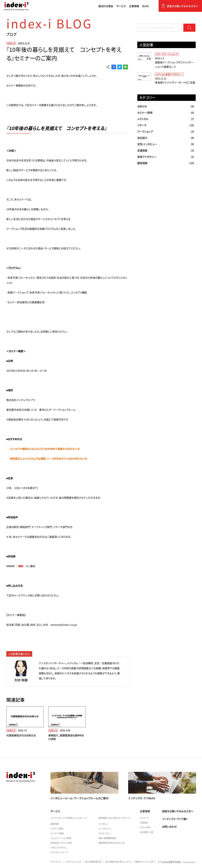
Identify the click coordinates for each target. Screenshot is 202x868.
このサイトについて (73, 862)
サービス (55, 811)
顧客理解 (55, 824)
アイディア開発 (57, 829)
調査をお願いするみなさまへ (182, 6)
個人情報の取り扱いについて (118, 862)
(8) (166, 106)
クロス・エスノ (105, 833)
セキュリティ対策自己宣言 (169, 862)
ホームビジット (105, 829)
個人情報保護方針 (94, 862)
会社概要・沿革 (147, 832)
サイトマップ (56, 862)
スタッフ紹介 (145, 827)
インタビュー (104, 824)
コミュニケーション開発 (61, 838)
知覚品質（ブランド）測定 (61, 843)
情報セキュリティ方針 (144, 862)
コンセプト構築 (57, 833)
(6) (166, 113)
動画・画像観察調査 (107, 838)
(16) (166, 125)
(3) (166, 131)
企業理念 (144, 823)
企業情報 (145, 811)
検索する (189, 28)
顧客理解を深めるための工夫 (112, 843)
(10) (166, 163)
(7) (166, 119)
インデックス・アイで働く (175, 819)
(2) (166, 157)
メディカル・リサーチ (59, 852)
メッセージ (144, 818)
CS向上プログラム (59, 847)
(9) (166, 144)
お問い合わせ (169, 827)
